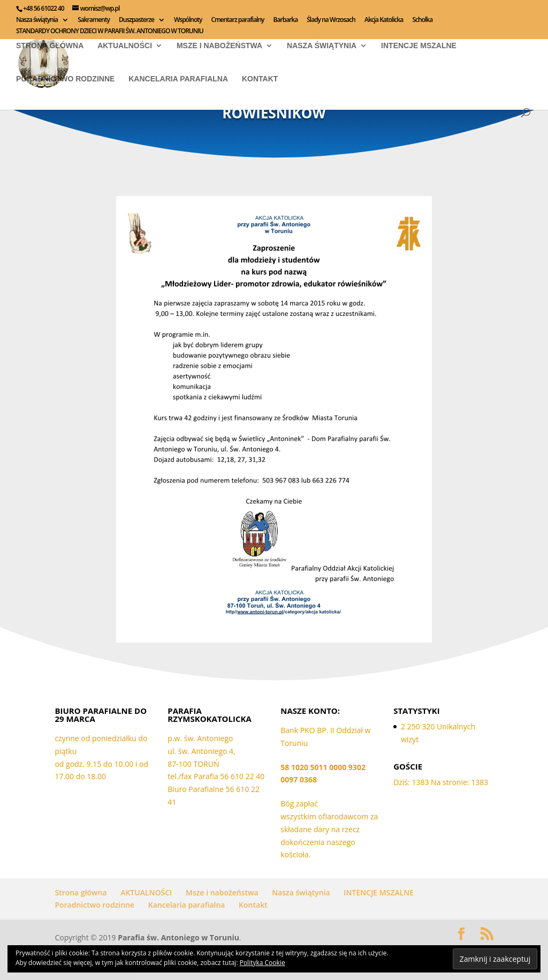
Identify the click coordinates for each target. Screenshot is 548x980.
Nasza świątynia (37, 20)
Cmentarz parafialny (238, 20)
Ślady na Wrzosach (331, 20)
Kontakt (260, 79)
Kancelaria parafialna (178, 79)
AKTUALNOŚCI (125, 46)
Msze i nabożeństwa (219, 46)
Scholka (422, 20)
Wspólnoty (188, 20)
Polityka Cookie (262, 963)
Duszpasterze (136, 20)
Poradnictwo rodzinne (65, 79)
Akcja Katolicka (384, 20)
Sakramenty (94, 20)
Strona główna (50, 46)
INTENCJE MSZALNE (419, 46)
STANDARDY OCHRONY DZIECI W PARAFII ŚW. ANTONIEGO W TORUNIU (110, 32)
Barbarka (286, 20)
